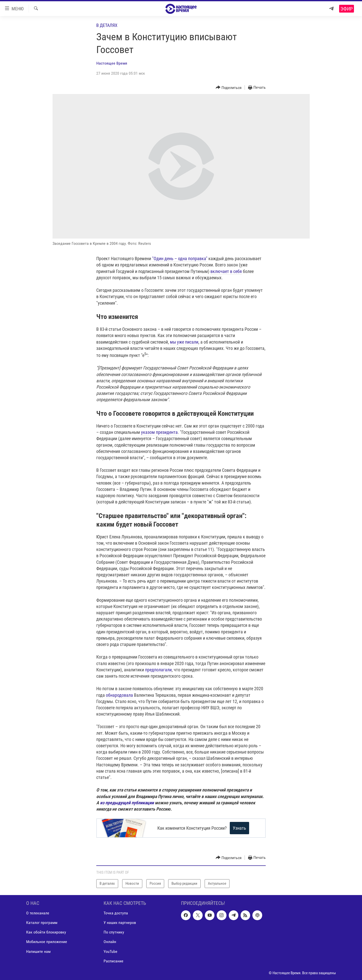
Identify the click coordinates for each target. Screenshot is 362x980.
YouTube (110, 951)
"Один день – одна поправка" (180, 259)
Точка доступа (116, 913)
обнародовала (119, 695)
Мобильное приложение (47, 942)
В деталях (107, 25)
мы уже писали (184, 342)
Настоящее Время (112, 63)
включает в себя (226, 271)
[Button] (229, 88)
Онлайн (110, 942)
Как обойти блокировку (46, 932)
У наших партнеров (120, 923)
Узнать (242, 828)
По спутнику (114, 932)
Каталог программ (42, 923)
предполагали (158, 670)
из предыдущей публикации (127, 803)
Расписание (114, 961)
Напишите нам (38, 951)
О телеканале (38, 913)
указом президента (159, 432)
